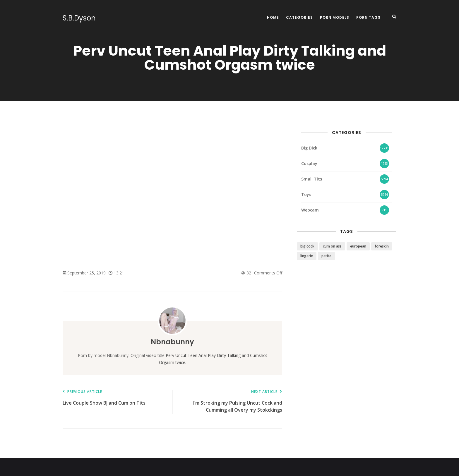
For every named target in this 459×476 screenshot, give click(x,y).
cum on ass (332, 246)
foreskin (382, 246)
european (358, 246)
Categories (299, 17)
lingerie (307, 256)
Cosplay (309, 163)
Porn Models (335, 17)
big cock (307, 246)
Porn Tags (368, 17)
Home (273, 17)
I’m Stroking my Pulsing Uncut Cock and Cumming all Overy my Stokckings (230, 402)
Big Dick (309, 148)
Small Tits (312, 179)
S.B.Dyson (79, 18)
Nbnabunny (172, 342)
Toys (306, 194)
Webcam (310, 210)
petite (326, 256)
